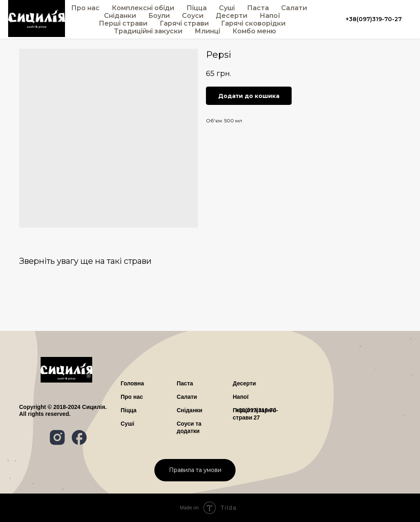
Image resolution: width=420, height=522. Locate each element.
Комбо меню (254, 31)
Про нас (85, 8)
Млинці (207, 31)
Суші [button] (227, 8)
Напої (270, 16)
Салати (294, 8)
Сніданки (120, 16)
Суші (127, 424)
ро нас (132, 397)
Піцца (197, 8)
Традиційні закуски (148, 31)
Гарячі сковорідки (253, 23)
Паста (258, 8)
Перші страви (123, 23)
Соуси (193, 16)
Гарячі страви (184, 23)
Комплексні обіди (143, 8)
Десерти (232, 16)
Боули (159, 16)
